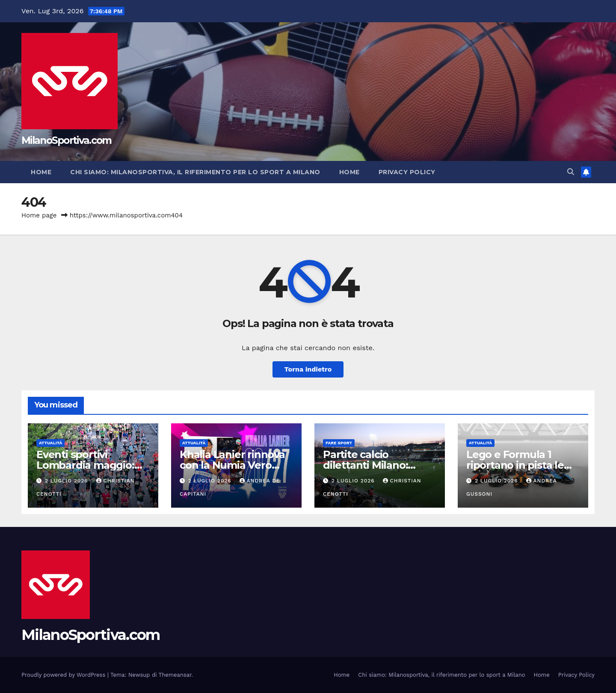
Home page (39, 215)
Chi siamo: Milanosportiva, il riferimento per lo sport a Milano (195, 172)
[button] (571, 172)
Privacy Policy (407, 172)
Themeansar (175, 675)
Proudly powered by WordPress (64, 675)
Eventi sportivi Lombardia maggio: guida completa (85, 465)
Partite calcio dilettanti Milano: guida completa (365, 465)
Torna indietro (308, 369)
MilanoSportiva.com (66, 140)
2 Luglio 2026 (68, 481)
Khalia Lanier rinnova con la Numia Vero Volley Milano (232, 465)
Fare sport (339, 443)
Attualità (50, 443)
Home (41, 172)
